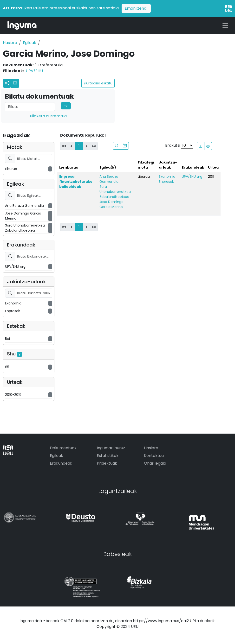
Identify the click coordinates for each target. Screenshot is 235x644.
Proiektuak (107, 463)
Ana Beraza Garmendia (109, 179)
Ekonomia (167, 177)
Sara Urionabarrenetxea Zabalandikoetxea (115, 192)
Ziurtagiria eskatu (98, 83)
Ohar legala (155, 463)
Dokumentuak (63, 448)
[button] (15, 83)
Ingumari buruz (111, 448)
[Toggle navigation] (225, 25)
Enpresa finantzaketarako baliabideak (76, 182)
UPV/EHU (34, 71)
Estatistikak (108, 456)
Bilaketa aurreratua (48, 116)
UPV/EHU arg (192, 177)
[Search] (30, 107)
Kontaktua (154, 456)
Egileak (29, 43)
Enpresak (166, 182)
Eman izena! (136, 8)
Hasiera (10, 43)
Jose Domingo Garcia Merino (111, 204)
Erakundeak (61, 463)
